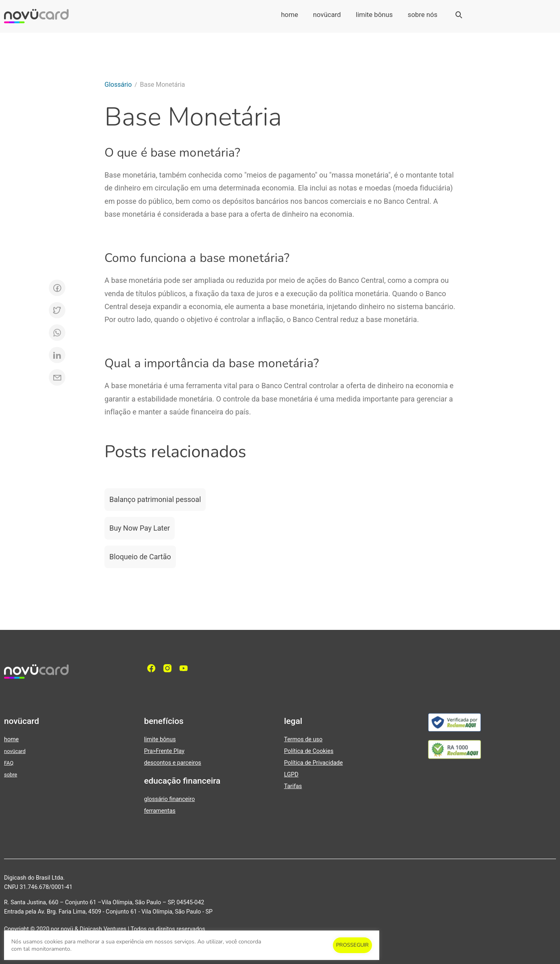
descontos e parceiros (173, 763)
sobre (10, 775)
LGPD (291, 775)
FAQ (9, 763)
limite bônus (374, 15)
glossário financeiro (169, 799)
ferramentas (160, 811)
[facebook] (153, 668)
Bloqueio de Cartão (140, 557)
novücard (327, 15)
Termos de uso (303, 739)
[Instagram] (169, 668)
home (289, 15)
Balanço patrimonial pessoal (155, 499)
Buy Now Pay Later (140, 528)
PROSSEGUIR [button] (352, 945)
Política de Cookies (309, 751)
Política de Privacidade (313, 763)
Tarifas (293, 786)
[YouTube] (186, 668)
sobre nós (423, 15)
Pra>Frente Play (164, 751)
